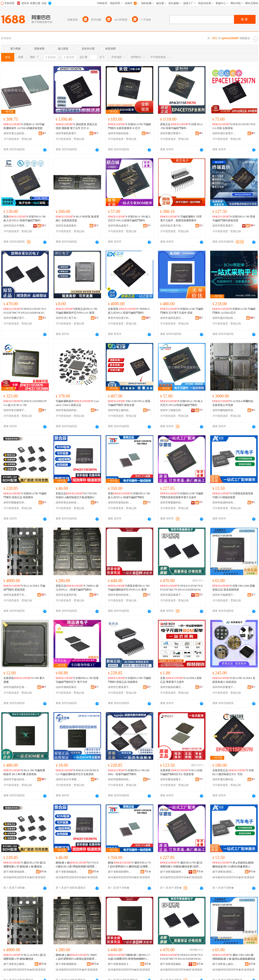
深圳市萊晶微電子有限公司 (172, 595)
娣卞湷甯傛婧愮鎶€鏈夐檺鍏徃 (224, 872)
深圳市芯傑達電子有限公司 (120, 687)
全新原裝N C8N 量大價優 (24, 680)
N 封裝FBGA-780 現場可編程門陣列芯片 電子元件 (77, 680)
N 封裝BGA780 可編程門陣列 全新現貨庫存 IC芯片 (129, 126)
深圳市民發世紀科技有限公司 (120, 503)
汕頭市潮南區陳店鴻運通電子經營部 (68, 687)
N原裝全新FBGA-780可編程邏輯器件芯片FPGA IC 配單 (129, 588)
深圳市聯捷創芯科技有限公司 (15, 503)
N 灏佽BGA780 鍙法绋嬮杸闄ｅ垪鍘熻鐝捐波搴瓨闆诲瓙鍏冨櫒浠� (181, 865)
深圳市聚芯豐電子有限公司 (172, 133)
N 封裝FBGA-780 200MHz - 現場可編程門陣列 (129, 772)
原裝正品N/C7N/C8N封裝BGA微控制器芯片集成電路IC (76, 495)
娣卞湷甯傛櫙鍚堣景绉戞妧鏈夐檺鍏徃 (68, 872)
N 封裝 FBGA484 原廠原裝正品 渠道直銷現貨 (234, 588)
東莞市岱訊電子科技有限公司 (120, 318)
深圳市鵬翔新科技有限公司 (224, 410)
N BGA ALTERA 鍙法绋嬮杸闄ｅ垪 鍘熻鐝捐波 (25, 957)
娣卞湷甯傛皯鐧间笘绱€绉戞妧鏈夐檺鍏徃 (120, 872)
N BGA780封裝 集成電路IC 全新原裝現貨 (77, 219)
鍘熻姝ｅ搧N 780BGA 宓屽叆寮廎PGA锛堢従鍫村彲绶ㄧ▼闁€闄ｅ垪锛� (76, 957)
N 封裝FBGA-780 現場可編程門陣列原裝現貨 (234, 219)
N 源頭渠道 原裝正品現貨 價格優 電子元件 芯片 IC (76, 126)
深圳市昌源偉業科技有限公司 (68, 226)
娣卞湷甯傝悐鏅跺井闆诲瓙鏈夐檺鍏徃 (172, 964)
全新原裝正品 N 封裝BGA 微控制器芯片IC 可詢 (233, 772)
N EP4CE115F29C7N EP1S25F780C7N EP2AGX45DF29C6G (25, 311)
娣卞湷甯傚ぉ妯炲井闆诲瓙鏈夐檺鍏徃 (224, 964)
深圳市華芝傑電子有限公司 (224, 226)
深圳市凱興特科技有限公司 (120, 779)
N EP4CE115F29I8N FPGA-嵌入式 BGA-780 (25, 403)
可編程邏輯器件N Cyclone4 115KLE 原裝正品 (77, 403)
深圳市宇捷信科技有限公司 (15, 779)
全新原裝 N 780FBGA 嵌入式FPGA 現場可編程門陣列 (129, 311)
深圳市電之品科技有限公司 (15, 133)
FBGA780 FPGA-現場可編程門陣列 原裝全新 (129, 403)
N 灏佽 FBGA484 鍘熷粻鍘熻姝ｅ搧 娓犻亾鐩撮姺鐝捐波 (234, 957)
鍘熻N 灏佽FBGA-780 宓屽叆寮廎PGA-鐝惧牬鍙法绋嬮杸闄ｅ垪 (129, 865)
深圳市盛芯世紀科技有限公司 (224, 318)
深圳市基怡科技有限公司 (120, 595)
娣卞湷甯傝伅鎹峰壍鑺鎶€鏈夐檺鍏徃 (15, 872)
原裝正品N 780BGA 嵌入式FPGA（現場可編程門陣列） (77, 588)
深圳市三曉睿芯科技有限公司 (172, 410)
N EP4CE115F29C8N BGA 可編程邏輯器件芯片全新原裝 (77, 772)
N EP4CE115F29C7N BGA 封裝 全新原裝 (234, 126)
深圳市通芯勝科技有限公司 (224, 779)
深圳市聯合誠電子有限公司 (120, 226)
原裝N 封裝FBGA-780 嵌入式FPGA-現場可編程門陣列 (129, 495)
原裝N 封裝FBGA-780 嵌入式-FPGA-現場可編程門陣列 (24, 219)
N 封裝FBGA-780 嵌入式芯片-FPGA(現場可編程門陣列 (129, 219)
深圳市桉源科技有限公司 (224, 503)
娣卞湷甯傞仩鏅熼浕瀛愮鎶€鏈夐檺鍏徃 (15, 964)
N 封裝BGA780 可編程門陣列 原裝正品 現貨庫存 (25, 495)
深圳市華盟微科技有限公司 (172, 503)
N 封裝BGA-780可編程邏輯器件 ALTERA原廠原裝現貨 (24, 126)
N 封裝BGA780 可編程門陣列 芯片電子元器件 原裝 (182, 311)
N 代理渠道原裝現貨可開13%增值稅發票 (233, 495)
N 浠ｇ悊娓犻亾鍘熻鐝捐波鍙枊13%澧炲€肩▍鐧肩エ (233, 865)
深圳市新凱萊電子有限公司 (68, 133)
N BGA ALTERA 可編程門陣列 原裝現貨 (24, 588)
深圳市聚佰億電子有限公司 (172, 779)
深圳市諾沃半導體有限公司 (15, 226)
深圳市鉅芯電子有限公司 (172, 226)
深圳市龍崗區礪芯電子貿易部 (172, 687)
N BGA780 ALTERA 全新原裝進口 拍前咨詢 (234, 680)
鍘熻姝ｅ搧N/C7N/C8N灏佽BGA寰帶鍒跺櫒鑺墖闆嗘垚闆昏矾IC (77, 865)
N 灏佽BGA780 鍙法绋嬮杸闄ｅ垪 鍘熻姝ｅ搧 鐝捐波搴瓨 (25, 865)
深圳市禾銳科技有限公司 (120, 133)
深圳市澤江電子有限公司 (68, 318)
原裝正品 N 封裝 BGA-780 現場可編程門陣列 (181, 126)
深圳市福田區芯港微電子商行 (15, 687)
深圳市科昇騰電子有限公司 (224, 687)
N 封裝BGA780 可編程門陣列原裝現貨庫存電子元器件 (182, 495)
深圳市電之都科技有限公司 (120, 410)
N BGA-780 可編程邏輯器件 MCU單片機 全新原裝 (24, 772)
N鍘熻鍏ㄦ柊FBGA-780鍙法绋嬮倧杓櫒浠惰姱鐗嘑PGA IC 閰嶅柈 (129, 957)
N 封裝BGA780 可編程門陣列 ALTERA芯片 (234, 311)
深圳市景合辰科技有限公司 (68, 503)
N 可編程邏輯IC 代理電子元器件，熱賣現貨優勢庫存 (181, 219)
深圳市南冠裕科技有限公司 (68, 410)
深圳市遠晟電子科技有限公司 (15, 595)
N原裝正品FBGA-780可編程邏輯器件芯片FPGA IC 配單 (76, 311)
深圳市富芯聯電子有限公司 (15, 410)
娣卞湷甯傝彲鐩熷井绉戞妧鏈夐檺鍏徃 (172, 872)
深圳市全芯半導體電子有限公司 (68, 779)
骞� (43, 871)
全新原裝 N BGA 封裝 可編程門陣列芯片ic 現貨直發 (181, 772)
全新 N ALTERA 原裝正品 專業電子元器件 (181, 680)
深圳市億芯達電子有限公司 (224, 133)
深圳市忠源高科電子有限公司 (68, 595)
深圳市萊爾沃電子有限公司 (15, 318)
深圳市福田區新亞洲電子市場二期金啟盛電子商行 (172, 318)
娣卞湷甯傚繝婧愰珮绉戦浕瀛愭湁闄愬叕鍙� (68, 964)
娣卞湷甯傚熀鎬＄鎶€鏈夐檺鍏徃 (120, 964)
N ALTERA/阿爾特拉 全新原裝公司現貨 (233, 403)
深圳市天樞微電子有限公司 (224, 595)
